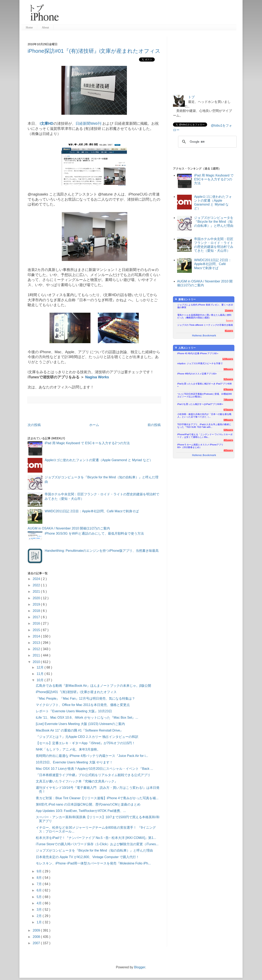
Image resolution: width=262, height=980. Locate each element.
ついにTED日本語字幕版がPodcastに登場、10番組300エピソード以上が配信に (205, 395)
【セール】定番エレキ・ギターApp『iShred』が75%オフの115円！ (85, 743)
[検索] (207, 142)
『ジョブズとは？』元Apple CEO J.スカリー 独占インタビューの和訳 (87, 737)
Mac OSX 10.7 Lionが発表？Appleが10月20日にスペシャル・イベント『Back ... (94, 769)
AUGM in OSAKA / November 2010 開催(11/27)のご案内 (69, 528)
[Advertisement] (149, 14)
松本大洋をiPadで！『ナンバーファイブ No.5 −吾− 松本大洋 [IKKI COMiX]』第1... (96, 838)
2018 (37, 611)
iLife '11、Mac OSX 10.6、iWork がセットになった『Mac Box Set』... (87, 718)
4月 (40, 903)
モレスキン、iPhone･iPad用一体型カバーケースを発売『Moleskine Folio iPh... (93, 863)
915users (228, 379)
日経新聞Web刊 (88, 124)
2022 (37, 585)
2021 (37, 592)
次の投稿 (34, 425)
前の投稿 (154, 425)
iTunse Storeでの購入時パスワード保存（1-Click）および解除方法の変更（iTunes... (97, 844)
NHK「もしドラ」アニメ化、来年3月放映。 (68, 749)
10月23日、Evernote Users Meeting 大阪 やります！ (74, 762)
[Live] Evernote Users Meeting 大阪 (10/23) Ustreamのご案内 (80, 724)
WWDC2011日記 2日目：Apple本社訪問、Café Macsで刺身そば (92, 511)
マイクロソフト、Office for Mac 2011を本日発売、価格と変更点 (83, 705)
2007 (37, 943)
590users (228, 420)
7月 (40, 884)
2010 (37, 662)
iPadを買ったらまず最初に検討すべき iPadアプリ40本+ (205, 385)
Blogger (140, 967)
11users (229, 310)
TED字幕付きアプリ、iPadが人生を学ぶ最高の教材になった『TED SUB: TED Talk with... (204, 426)
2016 (37, 623)
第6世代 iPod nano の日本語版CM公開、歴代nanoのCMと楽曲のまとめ (88, 804)
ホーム (94, 425)
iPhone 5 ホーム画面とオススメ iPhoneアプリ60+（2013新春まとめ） (200, 446)
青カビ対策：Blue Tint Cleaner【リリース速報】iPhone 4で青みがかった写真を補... (97, 798)
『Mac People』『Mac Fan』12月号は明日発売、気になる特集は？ (85, 698)
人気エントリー (185, 348)
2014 (37, 636)
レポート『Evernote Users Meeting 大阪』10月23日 (74, 711)
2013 (37, 643)
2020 (37, 598)
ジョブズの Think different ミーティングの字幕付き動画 (205, 325)
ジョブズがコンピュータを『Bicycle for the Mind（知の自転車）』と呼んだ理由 (94, 850)
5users (230, 320)
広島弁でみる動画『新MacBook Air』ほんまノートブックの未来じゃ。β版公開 (93, 686)
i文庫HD (46, 124)
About (45, 28)
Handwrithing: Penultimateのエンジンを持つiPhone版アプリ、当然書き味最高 (102, 551)
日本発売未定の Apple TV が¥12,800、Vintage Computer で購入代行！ (88, 857)
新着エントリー (185, 299)
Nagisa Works (97, 377)
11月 (41, 674)
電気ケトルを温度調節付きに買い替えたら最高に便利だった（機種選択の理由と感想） (204, 316)
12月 (41, 667)
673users (228, 410)
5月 (40, 897)
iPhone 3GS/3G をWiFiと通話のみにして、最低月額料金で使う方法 (94, 533)
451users (228, 440)
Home (29, 28)
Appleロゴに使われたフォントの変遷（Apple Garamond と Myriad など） (99, 460)
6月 (40, 890)
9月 (40, 871)
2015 (37, 630)
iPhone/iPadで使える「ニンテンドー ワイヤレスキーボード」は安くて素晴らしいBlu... (205, 436)
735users (228, 400)
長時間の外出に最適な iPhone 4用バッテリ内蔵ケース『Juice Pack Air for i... (92, 756)
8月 (40, 878)
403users (228, 450)
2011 (37, 655)
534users (228, 430)
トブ (191, 97)
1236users (228, 359)
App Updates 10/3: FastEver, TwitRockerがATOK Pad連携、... (81, 811)
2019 (37, 604)
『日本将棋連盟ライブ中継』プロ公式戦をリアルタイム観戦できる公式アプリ (93, 775)
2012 (37, 649)
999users (228, 369)
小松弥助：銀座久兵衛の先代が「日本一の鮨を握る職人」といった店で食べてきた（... (204, 415)
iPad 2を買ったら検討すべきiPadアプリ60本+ (200, 404)
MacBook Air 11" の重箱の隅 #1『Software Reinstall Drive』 (80, 730)
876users (228, 389)
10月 (41, 680)
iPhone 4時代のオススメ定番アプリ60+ (197, 374)
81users (229, 331)
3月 (40, 910)
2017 (37, 617)
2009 (37, 930)
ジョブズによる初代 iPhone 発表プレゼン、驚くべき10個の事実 (205, 306)
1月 (40, 922)
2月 (40, 916)
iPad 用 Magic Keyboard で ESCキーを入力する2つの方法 (87, 443)
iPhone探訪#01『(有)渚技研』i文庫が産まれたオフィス (94, 51)
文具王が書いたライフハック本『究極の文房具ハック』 (77, 781)
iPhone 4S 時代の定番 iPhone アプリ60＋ (198, 353)
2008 (37, 937)
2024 (37, 579)
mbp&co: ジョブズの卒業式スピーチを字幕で (200, 363)
